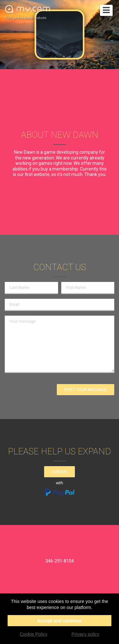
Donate (60, 472)
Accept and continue (60, 621)
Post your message (86, 390)
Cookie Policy (33, 634)
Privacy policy (85, 634)
